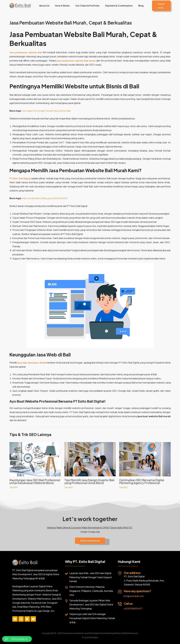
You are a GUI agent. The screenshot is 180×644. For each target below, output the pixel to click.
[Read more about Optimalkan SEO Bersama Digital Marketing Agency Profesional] (145, 459)
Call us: (129, 604)
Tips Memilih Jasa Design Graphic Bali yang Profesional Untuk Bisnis (89, 481)
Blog (137, 6)
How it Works (62, 6)
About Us (45, 6)
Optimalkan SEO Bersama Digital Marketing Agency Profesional (142, 481)
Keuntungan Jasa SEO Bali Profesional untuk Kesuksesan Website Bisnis (35, 481)
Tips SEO (14, 487)
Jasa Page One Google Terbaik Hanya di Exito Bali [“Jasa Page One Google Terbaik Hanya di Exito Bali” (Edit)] (48, 111)
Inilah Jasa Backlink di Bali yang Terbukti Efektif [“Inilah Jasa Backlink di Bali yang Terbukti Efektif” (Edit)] (46, 198)
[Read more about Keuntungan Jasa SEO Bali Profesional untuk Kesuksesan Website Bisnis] (35, 459)
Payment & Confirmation (117, 6)
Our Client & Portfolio (86, 6)
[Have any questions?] (120, 591)
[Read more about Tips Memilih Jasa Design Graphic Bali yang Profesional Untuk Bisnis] (90, 459)
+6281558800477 (133, 609)
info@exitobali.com (134, 596)
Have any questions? (137, 591)
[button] (159, 6)
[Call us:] (120, 604)
